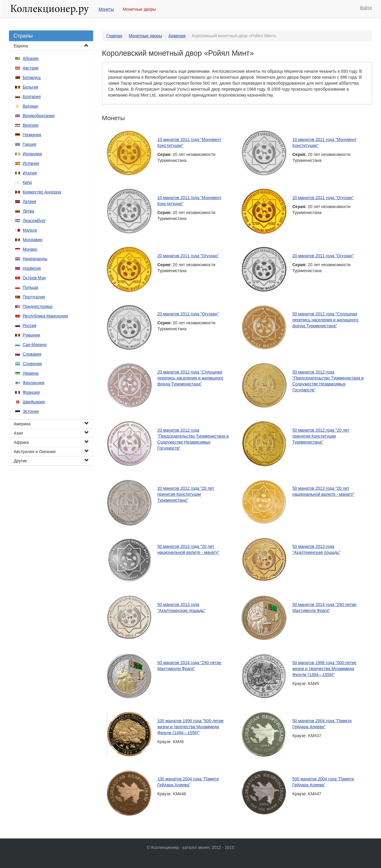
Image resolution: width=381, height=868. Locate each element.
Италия (30, 173)
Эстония (31, 411)
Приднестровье (38, 306)
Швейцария (34, 402)
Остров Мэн (34, 278)
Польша (30, 287)
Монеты (106, 9)
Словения (32, 364)
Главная (114, 36)
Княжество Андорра (42, 192)
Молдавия (32, 240)
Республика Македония (45, 316)
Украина (31, 373)
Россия (29, 325)
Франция (31, 392)
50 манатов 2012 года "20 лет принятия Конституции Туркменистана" (321, 436)
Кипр (27, 182)
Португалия (34, 297)
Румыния (31, 335)
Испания (31, 163)
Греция (29, 144)
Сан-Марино (35, 345)
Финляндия (33, 383)
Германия (32, 135)
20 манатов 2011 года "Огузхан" (323, 198)
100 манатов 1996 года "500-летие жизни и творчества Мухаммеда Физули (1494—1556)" (191, 727)
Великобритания (39, 116)
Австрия (31, 68)
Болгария (32, 97)
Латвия (29, 201)
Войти (366, 8)
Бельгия (30, 87)
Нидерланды (35, 259)
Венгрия (31, 125)
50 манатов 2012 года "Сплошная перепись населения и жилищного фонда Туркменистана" (325, 320)
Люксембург (34, 221)
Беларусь (32, 77)
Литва (28, 211)
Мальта (30, 230)
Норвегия (32, 268)
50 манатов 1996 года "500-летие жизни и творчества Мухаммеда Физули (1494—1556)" (324, 669)
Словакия (32, 354)
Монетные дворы (139, 9)
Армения (177, 36)
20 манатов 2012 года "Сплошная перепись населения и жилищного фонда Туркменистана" (190, 378)
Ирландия (32, 154)
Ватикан (31, 106)
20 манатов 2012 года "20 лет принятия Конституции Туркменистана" (186, 494)
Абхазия (31, 58)
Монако (30, 249)
